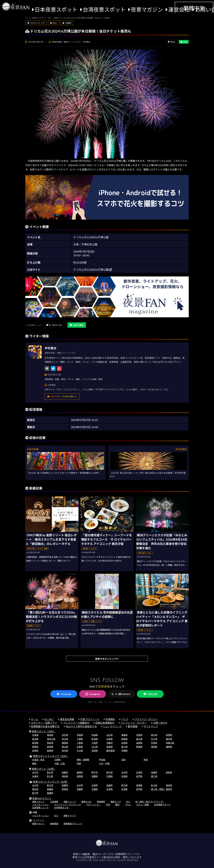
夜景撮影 (101, 802)
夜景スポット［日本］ (44, 731)
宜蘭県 (95, 776)
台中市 (124, 772)
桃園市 (65, 772)
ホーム (34, 719)
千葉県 (80, 739)
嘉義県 (50, 789)
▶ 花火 (54, 23)
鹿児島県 (111, 751)
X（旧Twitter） (121, 694)
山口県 (95, 747)
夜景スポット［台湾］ (44, 769)
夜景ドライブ (70, 816)
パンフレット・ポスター (134, 723)
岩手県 (65, 735)
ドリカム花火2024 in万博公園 (93, 270)
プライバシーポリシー (146, 719)
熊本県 (65, 751)
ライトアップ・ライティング (68, 805)
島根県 (50, 747)
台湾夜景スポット (104, 10)
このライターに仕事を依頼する (62, 396)
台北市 (35, 772)
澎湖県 (124, 776)
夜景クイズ (116, 802)
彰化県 (50, 776)
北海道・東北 (38, 760)
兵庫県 (124, 743)
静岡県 (65, 743)
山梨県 (110, 739)
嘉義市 (50, 793)
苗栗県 (80, 776)
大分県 (80, 751)
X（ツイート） (55, 325)
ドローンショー (93, 805)
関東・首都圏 (83, 760)
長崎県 (50, 751)
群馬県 (169, 735)
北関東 (58, 760)
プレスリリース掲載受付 (76, 723)
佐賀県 (35, 751)
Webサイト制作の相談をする (81, 726)
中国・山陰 (60, 763)
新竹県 (110, 772)
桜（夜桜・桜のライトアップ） (150, 802)
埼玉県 (65, 739)
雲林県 (35, 789)
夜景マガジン (147, 10)
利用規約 (110, 719)
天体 (108, 805)
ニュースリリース (112, 726)
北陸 (123, 760)
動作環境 (133, 726)
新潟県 (95, 739)
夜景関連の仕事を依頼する (45, 726)
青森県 (50, 735)
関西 (34, 763)
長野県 (124, 739)
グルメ (128, 805)
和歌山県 (170, 743)
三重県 (80, 743)
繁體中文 (194, 8)
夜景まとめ (86, 802)
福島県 (124, 735)
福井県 (169, 739)
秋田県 (95, 735)
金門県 (139, 776)
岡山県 (65, 747)
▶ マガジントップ (36, 23)
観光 (117, 805)
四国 (79, 763)
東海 (146, 760)
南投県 (65, 776)
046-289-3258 (105, 854)
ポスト (172, 42)
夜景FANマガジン (42, 798)
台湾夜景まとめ (61, 808)
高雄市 (154, 772)
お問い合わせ (160, 723)
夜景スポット (38, 802)
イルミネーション (40, 805)
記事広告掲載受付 (105, 723)
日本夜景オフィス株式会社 (99, 857)
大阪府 (95, 743)
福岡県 (169, 747)
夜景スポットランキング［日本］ (51, 756)
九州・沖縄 (104, 763)
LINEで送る (77, 325)
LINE (184, 42)
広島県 (80, 747)
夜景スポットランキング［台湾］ (51, 782)
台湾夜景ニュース (40, 808)
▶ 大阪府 (67, 23)
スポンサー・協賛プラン (44, 723)
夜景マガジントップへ (107, 659)
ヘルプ (125, 719)
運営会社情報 (67, 719)
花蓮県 (110, 776)
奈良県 (154, 743)
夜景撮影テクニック (73, 824)
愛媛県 (139, 747)
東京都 (35, 739)
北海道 (35, 735)
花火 (128, 802)
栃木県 (154, 735)
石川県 (154, 739)
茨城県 (139, 735)
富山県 (139, 739)
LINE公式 (150, 694)
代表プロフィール (90, 719)
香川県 (124, 747)
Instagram (93, 694)
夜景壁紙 (54, 824)
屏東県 (169, 772)
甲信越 (102, 760)
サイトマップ (151, 726)
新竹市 (95, 772)
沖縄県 (124, 751)
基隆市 (80, 772)
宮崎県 (95, 751)
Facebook (64, 694)
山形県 (110, 735)
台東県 (35, 776)
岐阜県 (50, 743)
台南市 (139, 772)
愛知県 (35, 743)
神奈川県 (51, 739)
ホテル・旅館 (143, 805)
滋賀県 (139, 743)
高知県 (154, 747)
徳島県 (110, 747)
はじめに (49, 719)
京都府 (110, 743)
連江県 (154, 776)
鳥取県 (35, 747)
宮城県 (80, 735)
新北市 (50, 772)
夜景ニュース (70, 802)
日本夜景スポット (56, 10)
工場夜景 (54, 802)
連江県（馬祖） (158, 789)
